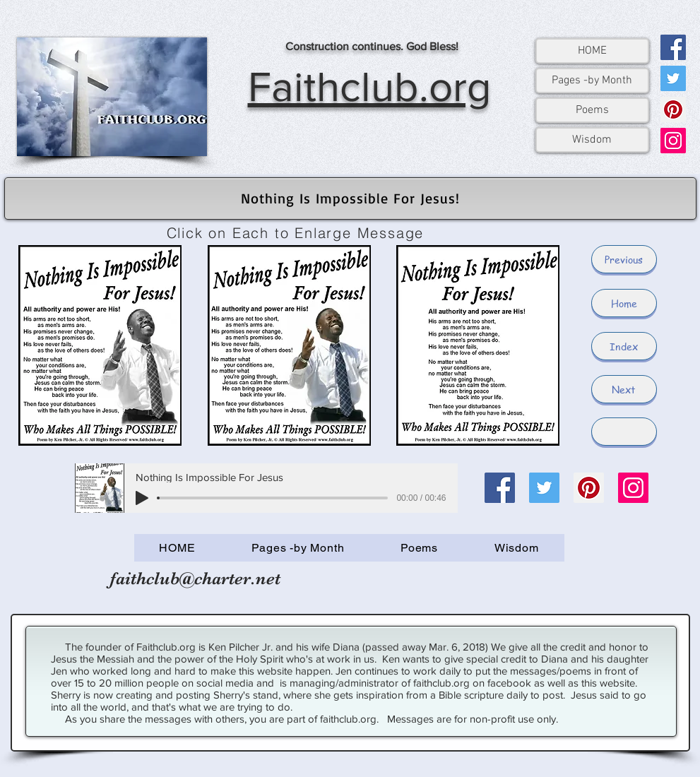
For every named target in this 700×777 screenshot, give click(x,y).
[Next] (624, 389)
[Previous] (624, 259)
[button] (624, 432)
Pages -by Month (592, 81)
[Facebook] (673, 47)
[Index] (624, 346)
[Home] (624, 303)
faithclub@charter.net (195, 578)
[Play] (142, 498)
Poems (592, 110)
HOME (592, 51)
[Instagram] (673, 141)
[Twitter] (673, 78)
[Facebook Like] (502, 586)
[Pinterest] (673, 109)
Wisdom (592, 140)
